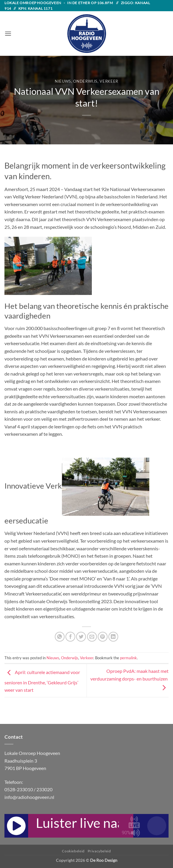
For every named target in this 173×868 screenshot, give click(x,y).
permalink (128, 658)
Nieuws (63, 81)
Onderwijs (85, 81)
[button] (8, 34)
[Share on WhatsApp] (60, 637)
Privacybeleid (99, 851)
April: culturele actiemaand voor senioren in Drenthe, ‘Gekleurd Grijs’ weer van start (42, 681)
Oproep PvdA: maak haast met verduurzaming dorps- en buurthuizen (129, 679)
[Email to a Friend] (92, 637)
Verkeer (109, 81)
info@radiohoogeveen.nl (29, 797)
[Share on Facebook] (70, 637)
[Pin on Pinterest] (103, 637)
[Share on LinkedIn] (113, 637)
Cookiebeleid (73, 851)
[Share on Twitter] (81, 637)
